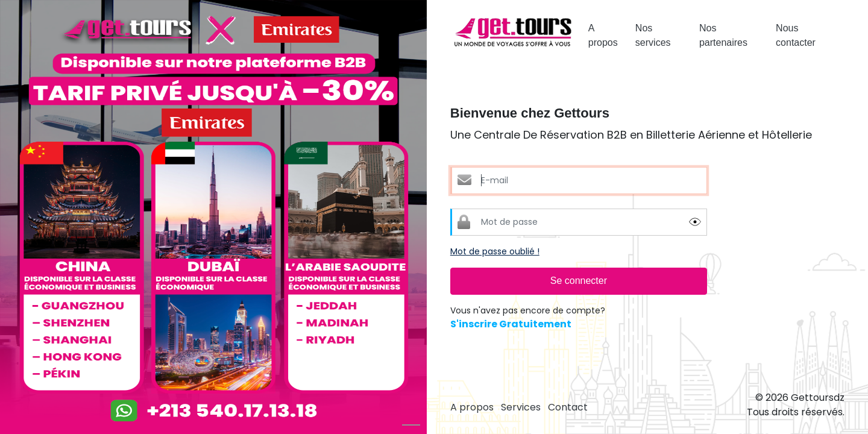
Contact (568, 407)
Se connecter (579, 281)
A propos (603, 35)
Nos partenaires (723, 35)
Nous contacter (796, 35)
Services (521, 407)
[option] (213, 217)
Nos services (653, 35)
